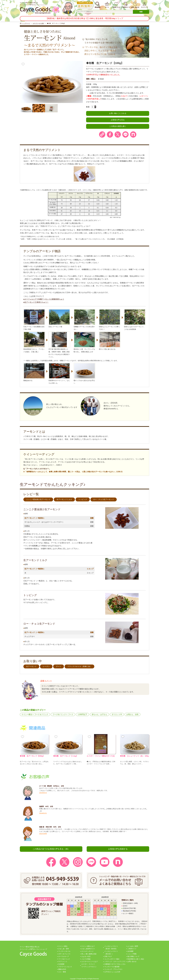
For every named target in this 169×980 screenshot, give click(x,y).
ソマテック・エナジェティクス (115, 961)
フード (71, 714)
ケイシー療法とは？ (88, 946)
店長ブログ (108, 956)
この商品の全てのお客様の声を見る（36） (51, 849)
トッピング (83, 499)
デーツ (59, 666)
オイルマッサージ (87, 951)
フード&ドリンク (59, 714)
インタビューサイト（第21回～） (111, 953)
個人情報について (133, 956)
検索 (141, 12)
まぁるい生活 (86, 956)
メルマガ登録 (86, 959)
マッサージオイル (64, 951)
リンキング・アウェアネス (113, 969)
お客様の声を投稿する (118, 849)
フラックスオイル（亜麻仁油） (79, 666)
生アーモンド (31, 666)
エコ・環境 (62, 972)
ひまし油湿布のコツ (88, 949)
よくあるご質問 (133, 946)
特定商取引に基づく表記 (136, 959)
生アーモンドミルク (64, 499)
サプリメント (63, 961)
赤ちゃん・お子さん (99, 714)
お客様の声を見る (118, 120)
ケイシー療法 (27, 714)
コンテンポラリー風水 (112, 959)
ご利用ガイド (132, 949)
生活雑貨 (61, 964)
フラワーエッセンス (65, 967)
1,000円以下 (82, 714)
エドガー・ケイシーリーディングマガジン (89, 965)
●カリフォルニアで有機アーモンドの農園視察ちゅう (44, 299)
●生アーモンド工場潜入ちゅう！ (36, 302)
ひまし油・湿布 (64, 949)
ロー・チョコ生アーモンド (104, 499)
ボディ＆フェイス (64, 954)
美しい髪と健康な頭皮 (89, 954)
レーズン (46, 666)
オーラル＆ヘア (64, 956)
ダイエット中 (117, 714)
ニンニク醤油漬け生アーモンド (38, 499)
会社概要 (130, 951)
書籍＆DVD (62, 969)
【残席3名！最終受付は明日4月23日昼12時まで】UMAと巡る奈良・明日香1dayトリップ (84, 18)
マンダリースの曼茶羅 (112, 967)
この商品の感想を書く (118, 126)
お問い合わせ (132, 961)
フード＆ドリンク (41, 714)
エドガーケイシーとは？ (90, 961)
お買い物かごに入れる (118, 113)
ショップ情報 (132, 954)
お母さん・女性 (132, 714)
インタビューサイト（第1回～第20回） (111, 947)
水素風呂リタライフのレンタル (115, 964)
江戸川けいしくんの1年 (112, 972)
